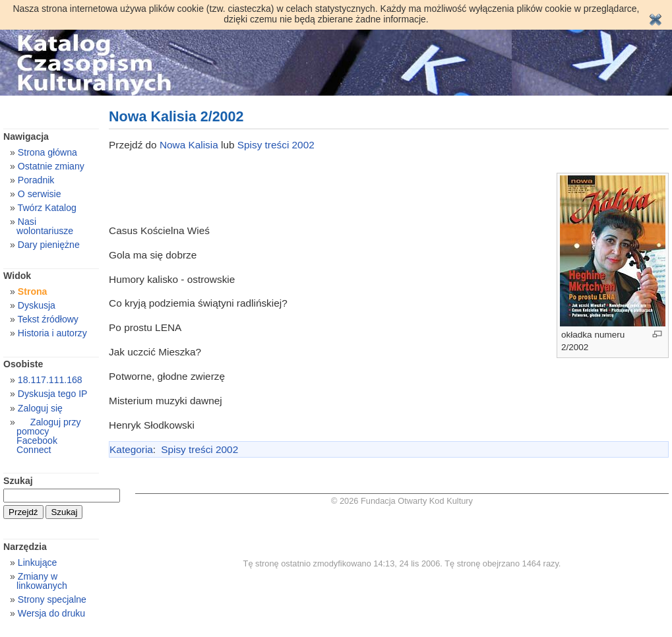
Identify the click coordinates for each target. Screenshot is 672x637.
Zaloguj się (40, 408)
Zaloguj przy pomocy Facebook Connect (48, 436)
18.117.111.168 (50, 380)
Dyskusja (37, 305)
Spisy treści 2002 (276, 145)
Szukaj (18, 481)
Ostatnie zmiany (51, 166)
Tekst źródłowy (48, 319)
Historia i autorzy (52, 333)
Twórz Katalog (47, 208)
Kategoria (131, 449)
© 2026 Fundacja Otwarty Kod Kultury (402, 501)
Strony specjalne (52, 599)
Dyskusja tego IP (53, 394)
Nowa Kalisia (190, 145)
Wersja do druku (51, 613)
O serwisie (40, 194)
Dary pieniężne (49, 245)
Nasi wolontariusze (45, 226)
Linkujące (37, 562)
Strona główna (47, 152)
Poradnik (36, 180)
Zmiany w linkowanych (42, 581)
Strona (33, 291)
